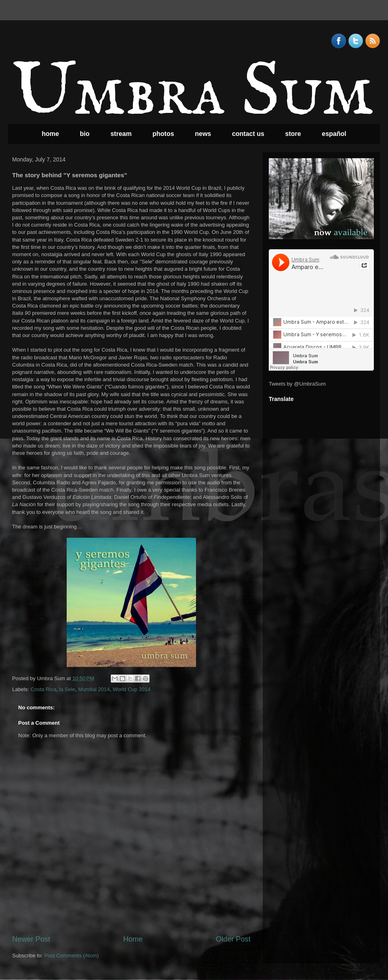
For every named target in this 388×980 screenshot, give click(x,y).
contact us (248, 134)
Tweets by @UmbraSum (297, 384)
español (334, 134)
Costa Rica (44, 689)
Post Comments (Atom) (72, 956)
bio (85, 134)
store (293, 134)
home (50, 134)
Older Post (233, 939)
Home (133, 939)
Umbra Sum (193, 93)
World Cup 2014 (132, 689)
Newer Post (31, 939)
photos (163, 134)
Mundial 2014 (94, 689)
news (203, 134)
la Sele (67, 689)
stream (121, 134)
